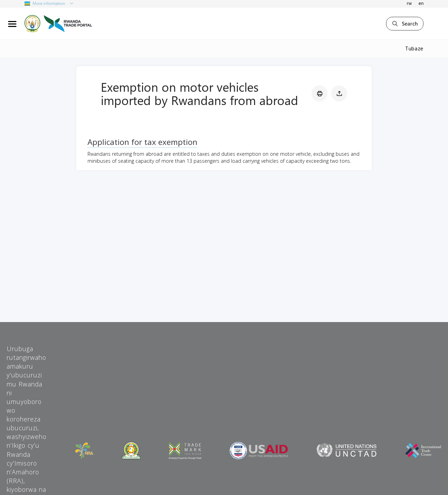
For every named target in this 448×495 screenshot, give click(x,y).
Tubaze (414, 48)
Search (405, 23)
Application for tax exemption (142, 142)
